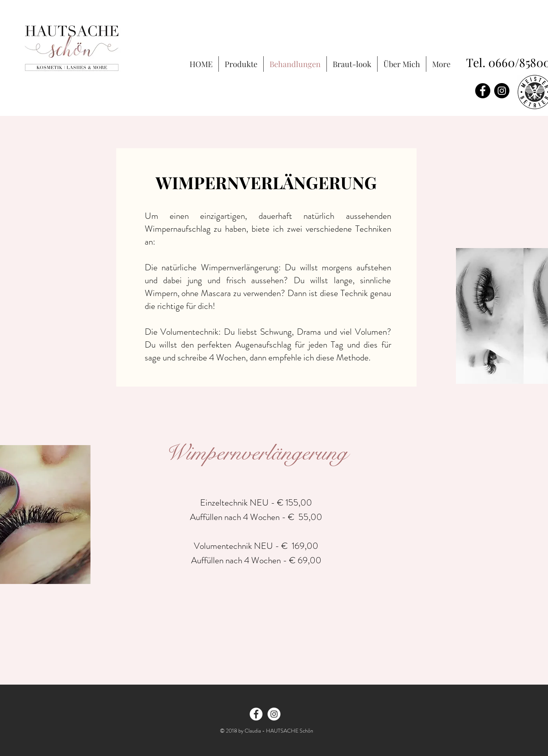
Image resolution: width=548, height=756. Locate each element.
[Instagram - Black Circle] (502, 91)
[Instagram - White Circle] (274, 714)
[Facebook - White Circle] (256, 714)
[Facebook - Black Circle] (483, 91)
